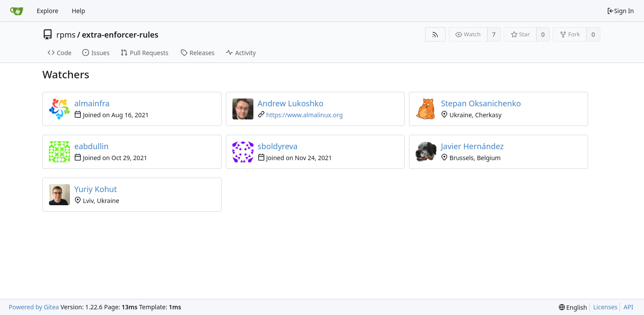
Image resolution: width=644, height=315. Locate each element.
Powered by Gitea (34, 307)
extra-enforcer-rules (120, 35)
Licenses (606, 307)
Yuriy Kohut (96, 189)
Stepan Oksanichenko (481, 103)
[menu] (573, 307)
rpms (66, 35)
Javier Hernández (472, 146)
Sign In (620, 11)
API (628, 307)
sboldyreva (278, 146)
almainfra (92, 103)
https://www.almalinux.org (304, 115)
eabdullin (92, 146)
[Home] (17, 11)
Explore (47, 11)
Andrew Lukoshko (291, 103)
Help (78, 11)
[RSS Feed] (435, 34)
